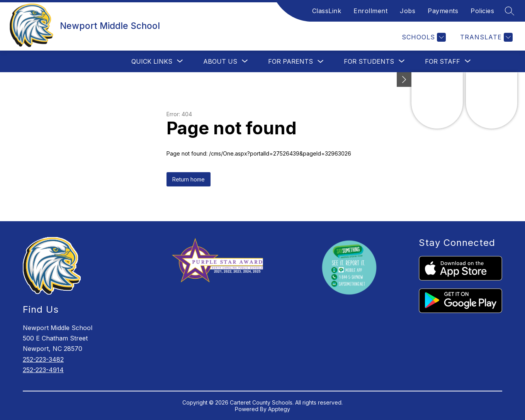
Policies (482, 11)
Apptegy (279, 409)
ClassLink (327, 11)
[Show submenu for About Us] (220, 61)
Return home (189, 179)
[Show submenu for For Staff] (443, 61)
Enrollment (370, 11)
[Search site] (510, 11)
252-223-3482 (43, 359)
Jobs (408, 11)
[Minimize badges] (404, 80)
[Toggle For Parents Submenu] (321, 62)
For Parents (291, 61)
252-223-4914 (43, 370)
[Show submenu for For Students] (369, 61)
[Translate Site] (485, 37)
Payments (443, 11)
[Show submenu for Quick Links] (152, 61)
